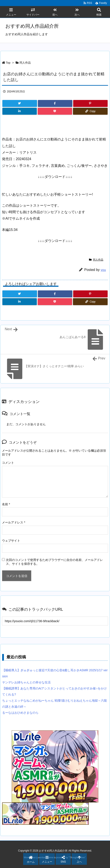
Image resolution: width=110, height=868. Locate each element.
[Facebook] (55, 103)
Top (8, 63)
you (103, 270)
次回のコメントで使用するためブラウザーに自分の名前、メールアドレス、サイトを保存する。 (54, 562)
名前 (6, 504)
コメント (8, 463)
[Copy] (90, 111)
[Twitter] (20, 103)
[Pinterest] (90, 103)
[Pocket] (55, 111)
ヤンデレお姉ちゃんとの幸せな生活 (26, 682)
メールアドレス (14, 522)
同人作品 (25, 63)
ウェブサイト (11, 541)
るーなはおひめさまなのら (20, 713)
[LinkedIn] (20, 111)
